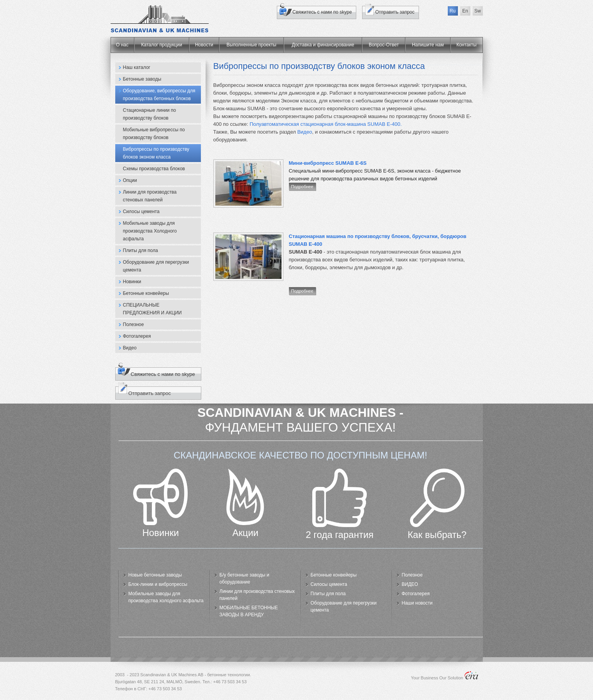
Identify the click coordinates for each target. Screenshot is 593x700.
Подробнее (302, 187)
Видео (130, 348)
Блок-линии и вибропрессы (158, 584)
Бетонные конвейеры (146, 293)
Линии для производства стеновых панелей (150, 196)
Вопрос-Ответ (384, 45)
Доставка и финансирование (323, 45)
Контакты (466, 45)
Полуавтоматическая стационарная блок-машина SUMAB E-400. (326, 124)
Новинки (132, 282)
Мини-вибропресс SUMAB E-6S (328, 163)
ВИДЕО (410, 584)
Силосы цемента (141, 212)
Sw (478, 11)
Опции (130, 180)
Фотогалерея (137, 336)
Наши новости (417, 603)
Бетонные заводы (142, 79)
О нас (122, 45)
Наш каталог (137, 67)
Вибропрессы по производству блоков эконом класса (156, 153)
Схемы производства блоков (154, 169)
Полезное (134, 324)
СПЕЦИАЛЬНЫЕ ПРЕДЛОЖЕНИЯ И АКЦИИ (152, 309)
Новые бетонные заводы (155, 575)
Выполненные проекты (252, 45)
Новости (204, 45)
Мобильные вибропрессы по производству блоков (154, 134)
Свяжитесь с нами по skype (322, 12)
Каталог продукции (162, 45)
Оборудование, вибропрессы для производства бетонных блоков (159, 95)
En (465, 11)
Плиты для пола (141, 250)
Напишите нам (428, 45)
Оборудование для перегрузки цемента (156, 266)
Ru (453, 11)
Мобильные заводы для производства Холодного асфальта (150, 231)
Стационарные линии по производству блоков (150, 114)
